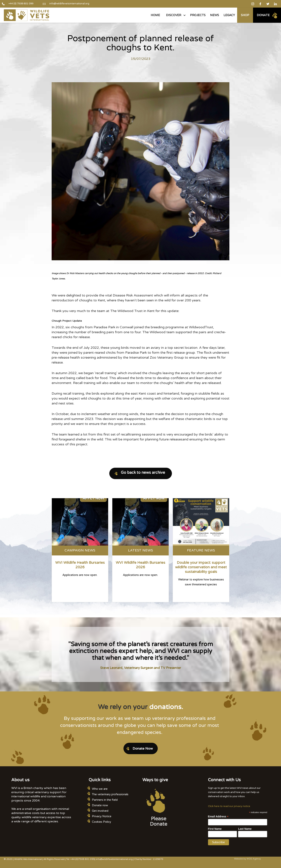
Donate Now (143, 748)
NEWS (215, 15)
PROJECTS (198, 15)
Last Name (245, 829)
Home (155, 15)
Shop (245, 15)
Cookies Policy (101, 822)
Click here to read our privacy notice (229, 806)
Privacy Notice (102, 816)
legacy (229, 15)
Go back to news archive (143, 473)
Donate (263, 15)
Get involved (100, 811)
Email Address (218, 817)
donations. (166, 707)
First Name (215, 829)
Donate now (100, 805)
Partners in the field (105, 800)
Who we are (100, 789)
